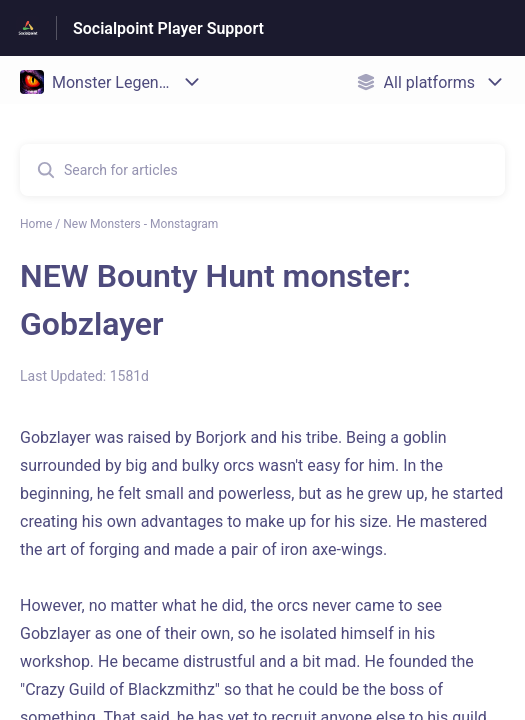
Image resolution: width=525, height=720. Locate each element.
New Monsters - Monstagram (140, 224)
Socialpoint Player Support (168, 28)
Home (36, 224)
